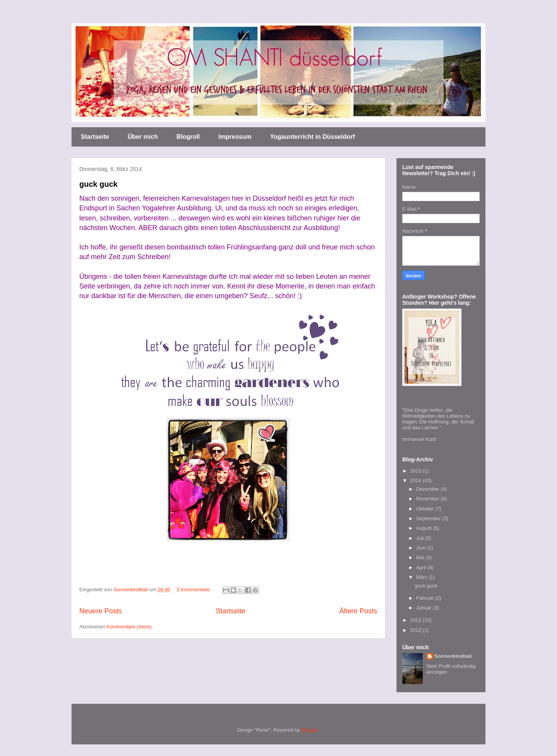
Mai (421, 557)
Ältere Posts (358, 611)
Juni (421, 548)
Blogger (310, 730)
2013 (416, 620)
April (422, 567)
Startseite (95, 137)
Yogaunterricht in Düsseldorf (312, 137)
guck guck (98, 184)
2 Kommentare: (195, 590)
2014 (416, 480)
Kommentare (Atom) (129, 627)
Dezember (429, 489)
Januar (425, 608)
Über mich (143, 137)
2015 (416, 471)
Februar (426, 598)
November (429, 499)
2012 (416, 630)
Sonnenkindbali (453, 656)
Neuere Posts (101, 611)
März (423, 577)
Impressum (235, 137)
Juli (421, 538)
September (429, 518)
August (425, 528)
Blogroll (188, 137)
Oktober (426, 509)
